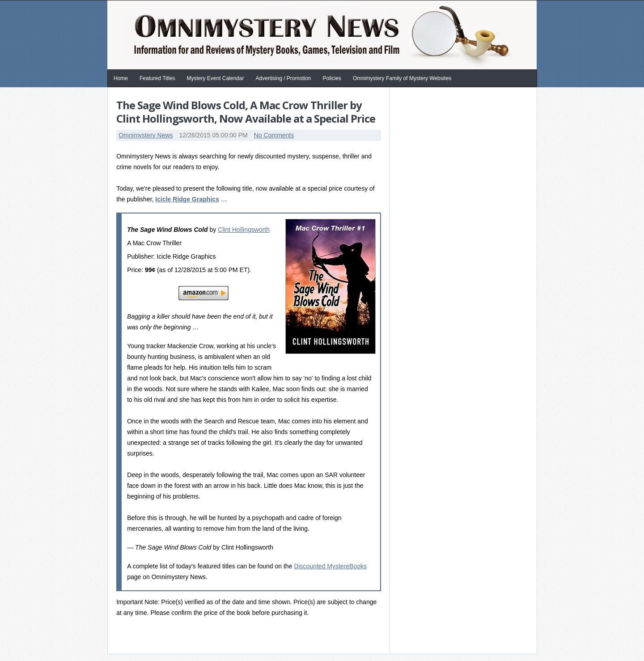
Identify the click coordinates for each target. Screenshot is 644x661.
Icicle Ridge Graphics (187, 199)
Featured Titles (157, 78)
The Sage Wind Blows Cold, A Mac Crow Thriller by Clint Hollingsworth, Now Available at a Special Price (246, 112)
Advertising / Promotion (283, 78)
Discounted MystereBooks (330, 566)
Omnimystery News (146, 135)
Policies (332, 78)
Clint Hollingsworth (244, 230)
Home (121, 78)
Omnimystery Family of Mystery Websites (402, 78)
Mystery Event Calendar (215, 78)
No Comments (274, 135)
